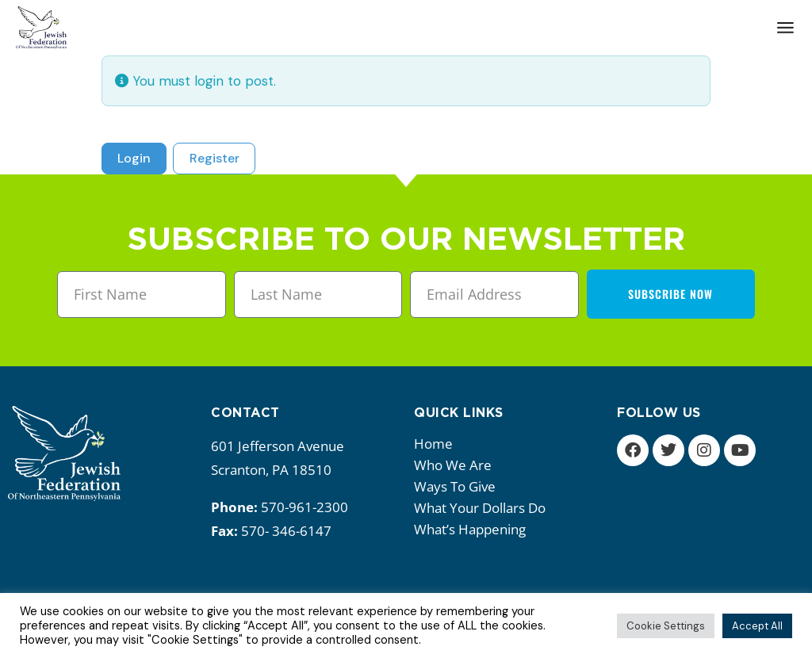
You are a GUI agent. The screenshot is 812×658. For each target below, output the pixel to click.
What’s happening (474, 529)
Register (214, 158)
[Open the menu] (785, 28)
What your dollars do (484, 508)
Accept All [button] (757, 626)
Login (134, 158)
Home (433, 444)
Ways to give (459, 486)
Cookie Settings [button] (666, 626)
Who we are (457, 465)
